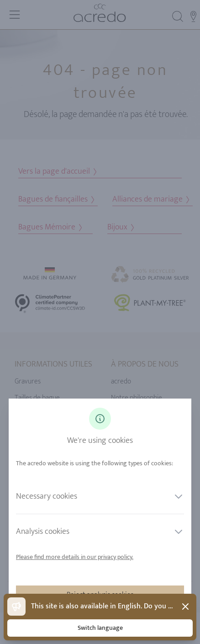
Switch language (100, 628)
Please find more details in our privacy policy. (75, 557)
